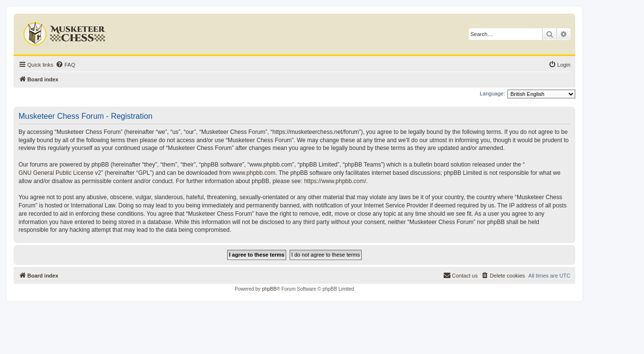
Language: (492, 93)
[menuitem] (65, 65)
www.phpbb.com (254, 173)
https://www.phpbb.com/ (335, 181)
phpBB (269, 289)
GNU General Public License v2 (60, 173)
